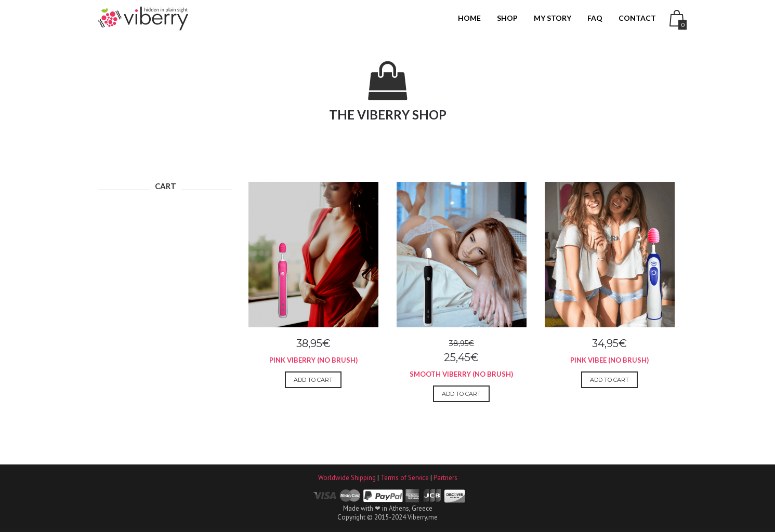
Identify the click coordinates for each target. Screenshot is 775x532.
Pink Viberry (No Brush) (313, 360)
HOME (469, 18)
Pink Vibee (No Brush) (609, 360)
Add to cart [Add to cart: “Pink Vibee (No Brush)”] (609, 380)
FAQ (595, 18)
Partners (445, 478)
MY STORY (553, 18)
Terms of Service (405, 478)
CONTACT (637, 18)
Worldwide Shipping (347, 478)
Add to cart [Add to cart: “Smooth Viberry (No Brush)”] (461, 394)
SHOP (507, 18)
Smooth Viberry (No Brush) (461, 374)
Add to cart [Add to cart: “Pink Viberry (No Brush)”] (313, 380)
